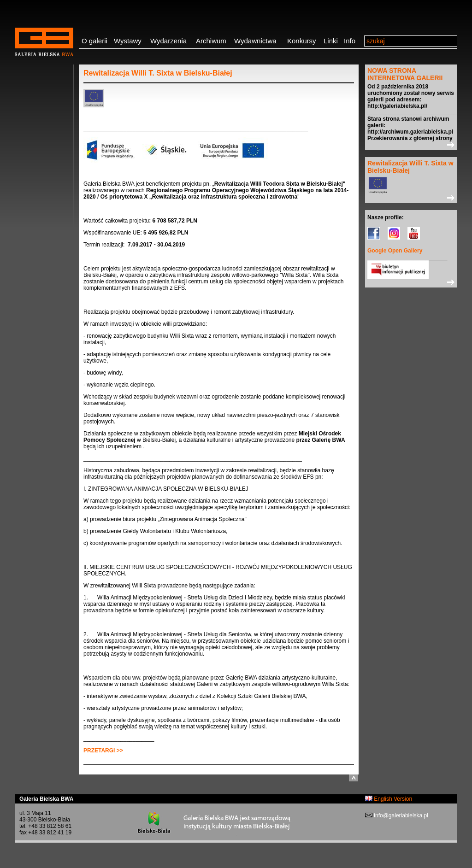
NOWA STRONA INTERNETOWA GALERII (405, 74)
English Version (389, 799)
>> (411, 145)
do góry (354, 778)
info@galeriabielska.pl (400, 815)
